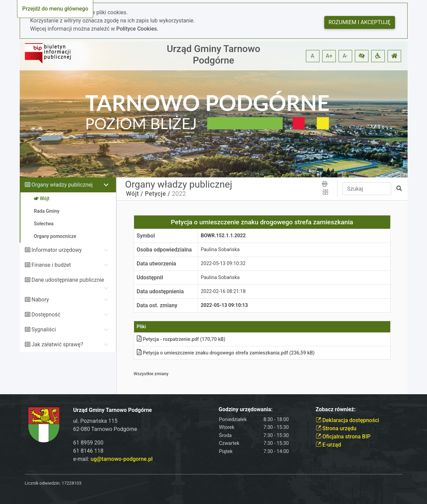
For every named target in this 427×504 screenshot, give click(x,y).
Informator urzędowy (56, 250)
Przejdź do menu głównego (55, 9)
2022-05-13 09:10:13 (224, 305)
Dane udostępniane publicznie (68, 280)
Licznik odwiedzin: (43, 483)
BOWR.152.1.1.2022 (223, 236)
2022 (179, 194)
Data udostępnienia (160, 291)
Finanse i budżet (51, 265)
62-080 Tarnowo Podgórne (105, 429)
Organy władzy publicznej (62, 185)
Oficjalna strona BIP (343, 437)
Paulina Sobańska (220, 250)
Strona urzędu (336, 428)
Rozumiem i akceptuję (360, 22)
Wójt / (135, 194)
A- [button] (345, 56)
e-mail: (113, 459)
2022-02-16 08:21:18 (223, 291)
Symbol (146, 236)
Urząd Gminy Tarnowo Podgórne (213, 55)
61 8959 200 (88, 443)
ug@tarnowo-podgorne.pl (121, 459)
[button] (362, 56)
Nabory (40, 300)
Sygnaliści (44, 329)
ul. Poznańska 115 (95, 421)
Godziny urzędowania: (246, 409)
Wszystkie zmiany (151, 374)
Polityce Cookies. (137, 29)
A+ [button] (329, 56)
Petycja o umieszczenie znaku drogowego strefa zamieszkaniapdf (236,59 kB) (226, 353)
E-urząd (329, 445)
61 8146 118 (88, 451)
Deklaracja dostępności (348, 420)
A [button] (312, 56)
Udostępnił (150, 277)
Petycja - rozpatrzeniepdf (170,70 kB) (181, 339)
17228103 (71, 483)
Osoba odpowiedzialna (164, 250)
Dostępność (46, 315)
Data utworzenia (157, 264)
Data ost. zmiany (157, 305)
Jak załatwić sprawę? (57, 344)
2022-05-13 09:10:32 (223, 264)
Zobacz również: (336, 409)
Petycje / (158, 194)
